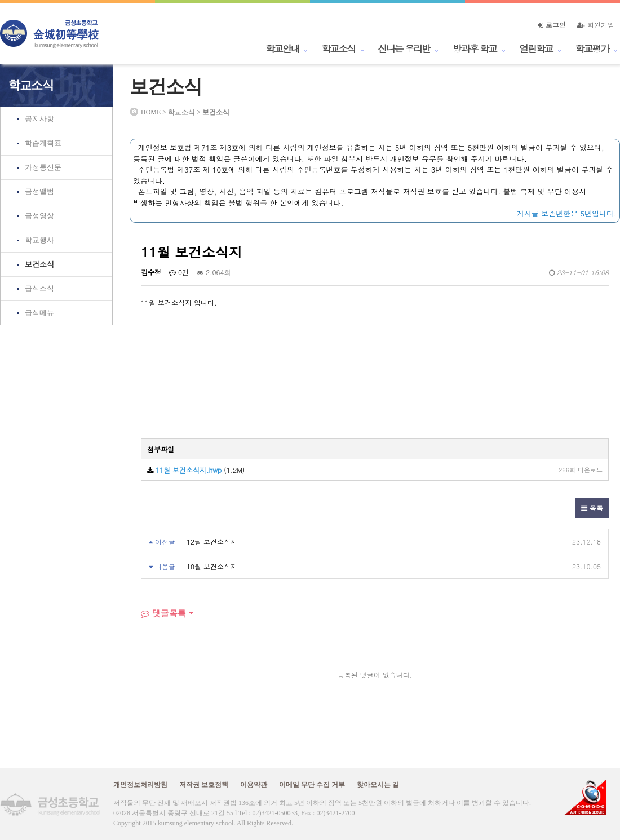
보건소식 (39, 264)
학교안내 (282, 48)
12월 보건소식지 (212, 541)
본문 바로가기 (0, 0)
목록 (592, 508)
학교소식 (339, 48)
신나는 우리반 (404, 48)
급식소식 (39, 288)
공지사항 (39, 119)
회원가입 (596, 25)
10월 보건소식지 (212, 566)
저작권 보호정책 (204, 785)
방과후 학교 (475, 48)
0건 (179, 272)
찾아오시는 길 (378, 785)
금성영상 (39, 216)
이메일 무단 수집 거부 (312, 785)
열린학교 (536, 48)
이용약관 (254, 785)
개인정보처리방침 (140, 785)
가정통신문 (43, 167)
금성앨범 (39, 191)
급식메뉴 (39, 313)
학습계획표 (43, 143)
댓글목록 (163, 613)
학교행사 (39, 240)
